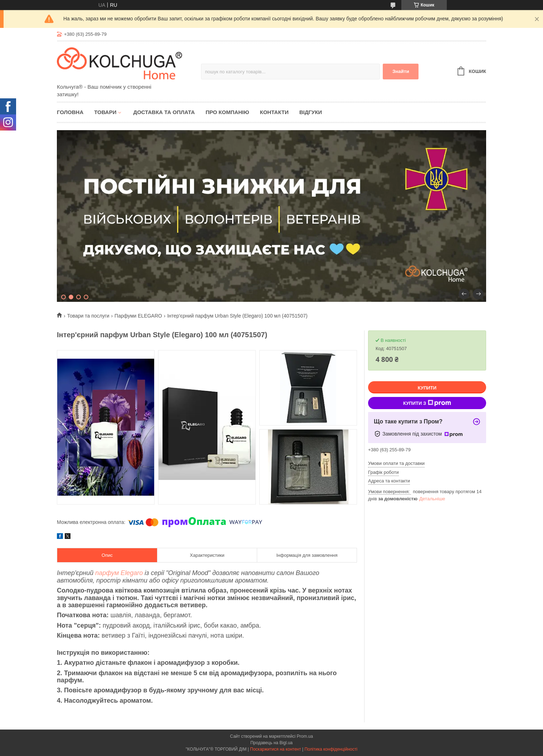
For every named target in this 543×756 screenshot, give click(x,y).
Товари (105, 112)
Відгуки (311, 112)
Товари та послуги (88, 316)
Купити (427, 388)
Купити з (427, 403)
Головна (70, 112)
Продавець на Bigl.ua (271, 743)
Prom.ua (305, 736)
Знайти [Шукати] (401, 71)
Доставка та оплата (164, 112)
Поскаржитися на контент (275, 749)
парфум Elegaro (119, 573)
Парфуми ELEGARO (138, 316)
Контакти (274, 112)
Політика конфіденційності (331, 749)
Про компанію (228, 112)
